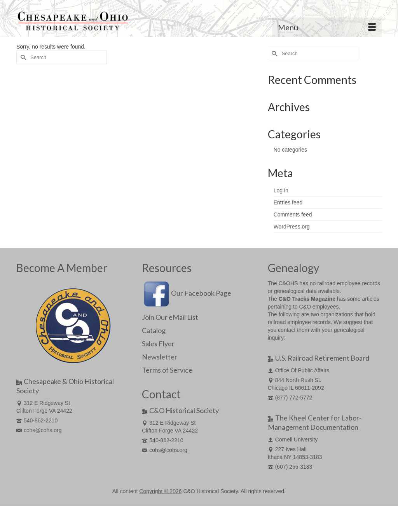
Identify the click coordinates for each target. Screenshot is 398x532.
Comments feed (293, 215)
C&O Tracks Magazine (307, 299)
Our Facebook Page (187, 293)
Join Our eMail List (170, 317)
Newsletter (160, 357)
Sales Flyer (158, 344)
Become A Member (62, 268)
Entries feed (288, 202)
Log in (281, 190)
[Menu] (327, 27)
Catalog (154, 330)
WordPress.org (292, 227)
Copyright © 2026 (160, 491)
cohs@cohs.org (39, 430)
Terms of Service (167, 370)
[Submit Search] (22, 57)
